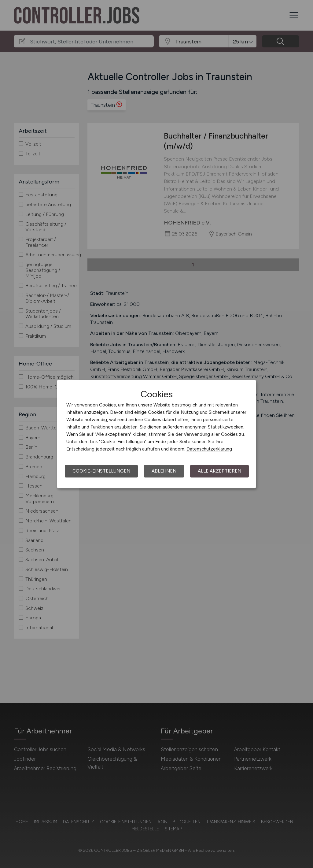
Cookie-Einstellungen (101, 471)
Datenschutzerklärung (209, 449)
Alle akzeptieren (219, 471)
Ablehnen (164, 471)
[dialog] (156, 434)
